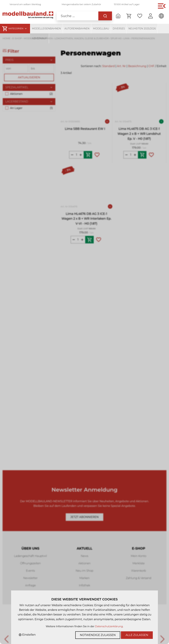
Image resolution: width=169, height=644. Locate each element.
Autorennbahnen (77, 29)
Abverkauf (40, 38)
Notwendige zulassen (98, 635)
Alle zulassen (137, 635)
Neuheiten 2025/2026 (142, 29)
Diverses (119, 29)
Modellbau (101, 29)
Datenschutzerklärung (109, 626)
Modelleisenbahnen (46, 29)
